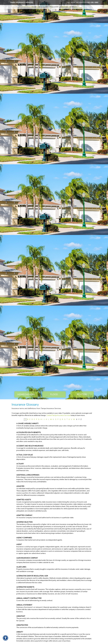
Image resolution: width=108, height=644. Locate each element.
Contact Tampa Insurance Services (58, 415)
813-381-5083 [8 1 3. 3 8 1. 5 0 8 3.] (93, 3)
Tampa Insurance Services (21, 3)
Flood (54, 394)
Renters (82, 394)
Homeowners (26, 394)
